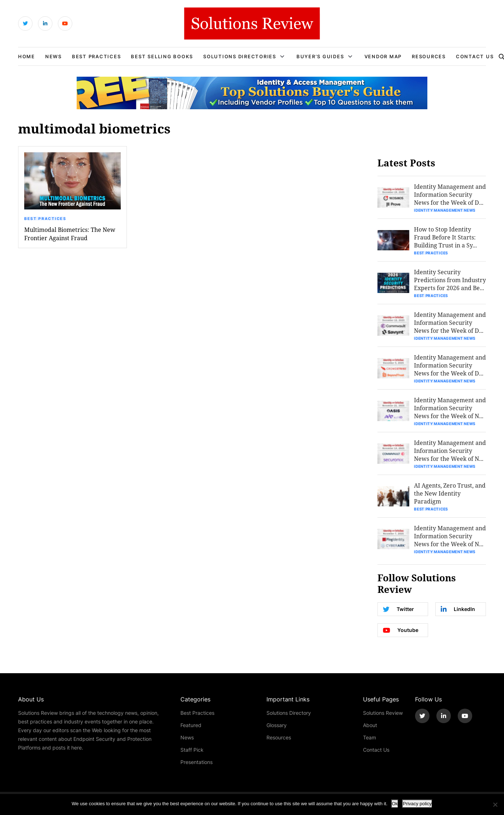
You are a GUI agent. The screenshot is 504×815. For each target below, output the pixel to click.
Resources (429, 56)
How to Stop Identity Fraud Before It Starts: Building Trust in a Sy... (445, 237)
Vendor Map (383, 56)
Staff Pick (192, 750)
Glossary (277, 725)
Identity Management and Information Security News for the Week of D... (450, 194)
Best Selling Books (162, 56)
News (54, 56)
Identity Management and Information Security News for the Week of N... (450, 408)
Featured (191, 725)
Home (27, 56)
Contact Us (475, 56)
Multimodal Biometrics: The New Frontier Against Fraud (70, 234)
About (370, 725)
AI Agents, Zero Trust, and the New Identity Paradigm (450, 493)
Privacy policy (417, 804)
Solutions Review (383, 713)
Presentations (197, 762)
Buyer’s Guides (320, 56)
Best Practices (97, 56)
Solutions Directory (289, 713)
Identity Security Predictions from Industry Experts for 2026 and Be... (450, 280)
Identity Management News (445, 210)
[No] (495, 805)
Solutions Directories (240, 56)
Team (370, 737)
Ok (395, 804)
